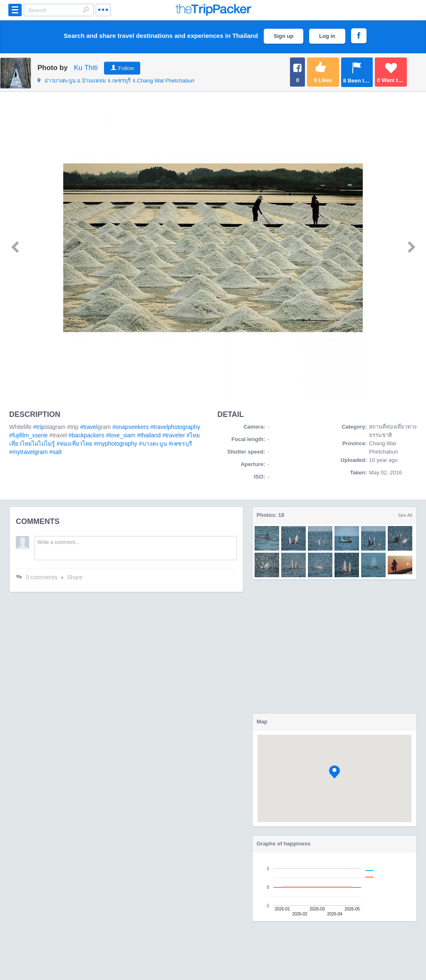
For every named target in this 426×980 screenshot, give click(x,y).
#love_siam (121, 435)
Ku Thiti (85, 68)
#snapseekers (130, 427)
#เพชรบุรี (180, 444)
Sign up (284, 36)
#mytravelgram (28, 452)
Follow (126, 68)
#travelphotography (175, 427)
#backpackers (86, 435)
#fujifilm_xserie (28, 435)
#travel (89, 427)
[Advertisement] (334, 646)
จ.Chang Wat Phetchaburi (116, 81)
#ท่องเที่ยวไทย (74, 444)
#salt (55, 452)
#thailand (149, 435)
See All (405, 515)
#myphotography (116, 444)
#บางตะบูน (153, 444)
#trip (39, 427)
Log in (327, 36)
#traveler (173, 435)
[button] (334, 772)
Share (75, 577)
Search (86, 10)
